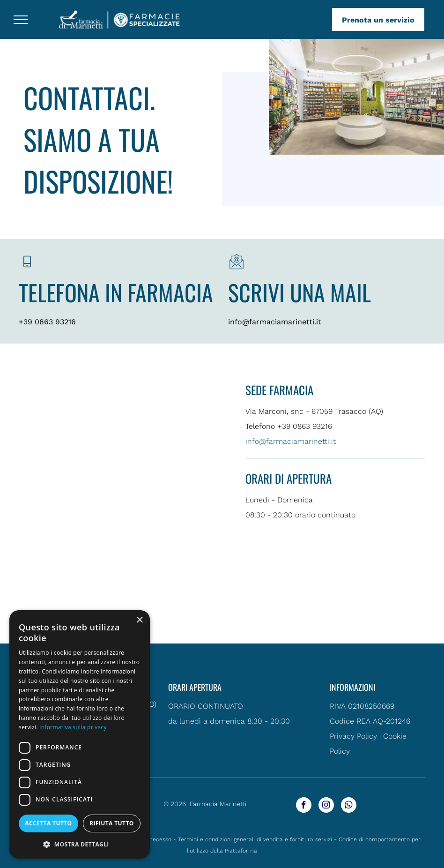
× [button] (139, 620)
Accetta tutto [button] (48, 823)
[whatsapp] (349, 806)
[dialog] (80, 734)
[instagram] (326, 806)
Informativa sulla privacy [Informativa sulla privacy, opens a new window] (73, 727)
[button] (80, 844)
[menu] (21, 20)
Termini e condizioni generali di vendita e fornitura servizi (255, 839)
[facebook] (304, 806)
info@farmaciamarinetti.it (275, 322)
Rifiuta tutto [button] (112, 823)
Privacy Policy (353, 736)
